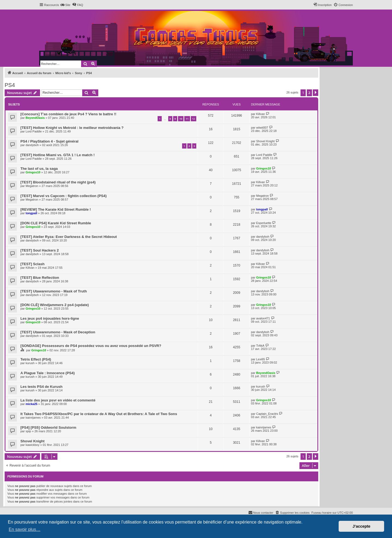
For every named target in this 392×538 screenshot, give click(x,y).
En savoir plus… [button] (25, 529)
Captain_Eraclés (267, 414)
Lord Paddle (34, 131)
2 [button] (309, 93)
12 (194, 119)
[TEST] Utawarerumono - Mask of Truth (54, 291)
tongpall (31, 213)
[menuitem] (65, 5)
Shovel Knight (265, 141)
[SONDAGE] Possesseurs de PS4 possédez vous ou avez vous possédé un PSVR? (91, 346)
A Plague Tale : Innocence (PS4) (48, 373)
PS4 (10, 85)
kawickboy (33, 445)
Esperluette (264, 223)
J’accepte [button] (362, 526)
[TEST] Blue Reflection (40, 278)
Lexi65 (261, 359)
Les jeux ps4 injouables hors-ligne (50, 318)
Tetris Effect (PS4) (36, 359)
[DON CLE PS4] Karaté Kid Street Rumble (56, 223)
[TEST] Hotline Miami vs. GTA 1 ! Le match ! (58, 155)
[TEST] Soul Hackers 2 (40, 250)
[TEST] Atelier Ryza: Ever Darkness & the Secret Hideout (69, 237)
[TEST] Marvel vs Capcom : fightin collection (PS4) (64, 196)
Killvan (261, 114)
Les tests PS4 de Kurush (42, 387)
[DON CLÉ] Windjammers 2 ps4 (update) (55, 305)
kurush (30, 363)
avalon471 (263, 318)
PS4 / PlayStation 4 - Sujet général (49, 141)
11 (187, 119)
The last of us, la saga (39, 169)
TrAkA (260, 346)
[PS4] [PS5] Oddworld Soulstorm (48, 427)
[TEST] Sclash (33, 264)
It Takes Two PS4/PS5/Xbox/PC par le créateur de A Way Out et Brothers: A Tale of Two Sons (99, 414)
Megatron (32, 186)
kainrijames (33, 418)
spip (28, 431)
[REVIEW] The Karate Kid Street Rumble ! (56, 209)
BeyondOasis (35, 118)
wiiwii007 (262, 128)
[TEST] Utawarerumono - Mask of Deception (58, 332)
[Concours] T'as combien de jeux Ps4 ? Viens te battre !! (68, 114)
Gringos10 (33, 172)
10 (181, 119)
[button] (316, 93)
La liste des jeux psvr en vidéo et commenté (58, 400)
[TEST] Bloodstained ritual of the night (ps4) (58, 182)
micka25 (31, 404)
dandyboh (32, 145)
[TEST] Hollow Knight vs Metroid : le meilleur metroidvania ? (72, 128)
